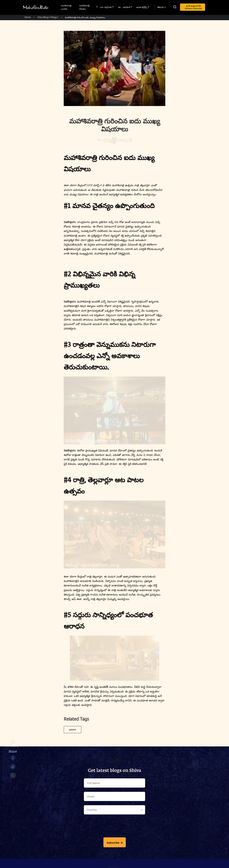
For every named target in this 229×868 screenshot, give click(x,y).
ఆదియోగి (72, 730)
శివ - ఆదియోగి (125, 7)
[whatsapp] (13, 777)
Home (28, 17)
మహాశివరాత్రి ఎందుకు (66, 7)
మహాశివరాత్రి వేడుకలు (84, 7)
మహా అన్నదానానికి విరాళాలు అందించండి (193, 7)
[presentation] (114, 827)
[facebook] (13, 759)
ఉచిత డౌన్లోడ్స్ (142, 7)
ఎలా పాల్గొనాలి (106, 7)
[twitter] (13, 768)
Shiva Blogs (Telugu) (48, 17)
